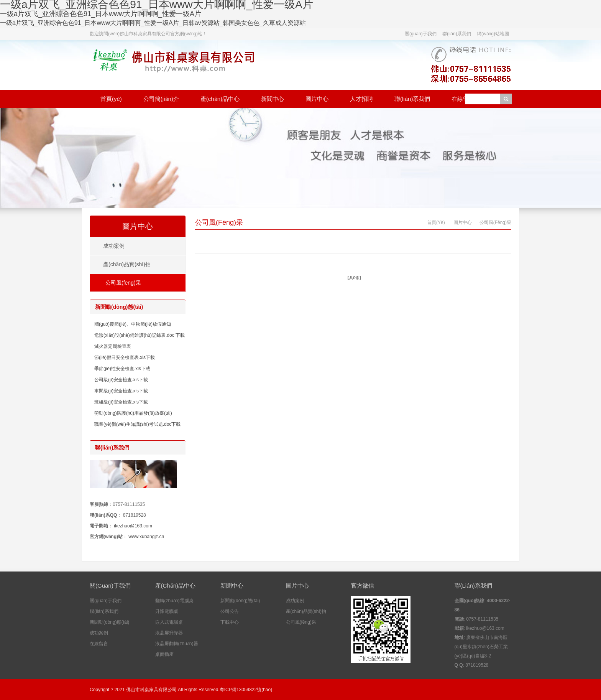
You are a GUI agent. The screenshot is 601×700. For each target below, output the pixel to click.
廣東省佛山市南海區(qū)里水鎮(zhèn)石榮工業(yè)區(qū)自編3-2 (481, 647)
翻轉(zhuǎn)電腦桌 (174, 601)
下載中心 (230, 622)
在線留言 (463, 99)
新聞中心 (273, 99)
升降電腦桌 (167, 611)
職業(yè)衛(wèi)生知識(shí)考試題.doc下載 (137, 424)
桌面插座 (164, 654)
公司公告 (230, 611)
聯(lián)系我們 (457, 34)
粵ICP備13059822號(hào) (246, 690)
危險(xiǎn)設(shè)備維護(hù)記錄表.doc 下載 (140, 335)
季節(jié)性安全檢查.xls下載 (122, 369)
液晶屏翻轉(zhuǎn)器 (177, 644)
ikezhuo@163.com (133, 526)
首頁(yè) (111, 99)
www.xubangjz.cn (146, 537)
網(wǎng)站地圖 (493, 34)
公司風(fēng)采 (219, 222)
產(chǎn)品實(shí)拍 (127, 264)
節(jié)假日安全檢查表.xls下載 (125, 357)
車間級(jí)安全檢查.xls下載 (121, 391)
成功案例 (114, 246)
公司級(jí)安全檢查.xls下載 (121, 380)
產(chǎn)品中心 (220, 99)
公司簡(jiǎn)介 (161, 99)
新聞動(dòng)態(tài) (109, 622)
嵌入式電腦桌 (169, 622)
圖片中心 (317, 99)
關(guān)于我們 (421, 34)
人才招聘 (361, 99)
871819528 (135, 515)
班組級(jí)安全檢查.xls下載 (121, 402)
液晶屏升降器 (169, 633)
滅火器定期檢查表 (113, 346)
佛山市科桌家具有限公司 (151, 690)
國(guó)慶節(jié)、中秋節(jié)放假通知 (133, 324)
